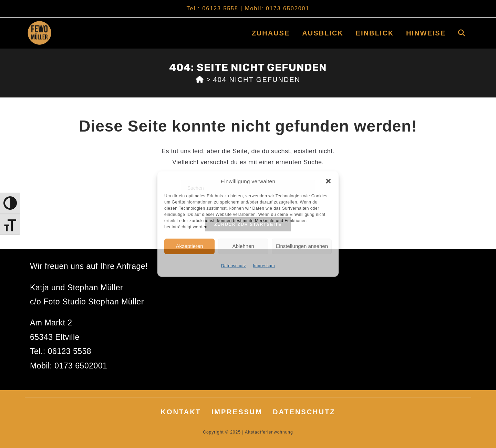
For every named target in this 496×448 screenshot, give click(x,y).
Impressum (264, 265)
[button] (328, 181)
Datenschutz (234, 265)
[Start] (200, 80)
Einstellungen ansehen (302, 246)
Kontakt (181, 412)
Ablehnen (243, 246)
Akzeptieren (189, 246)
